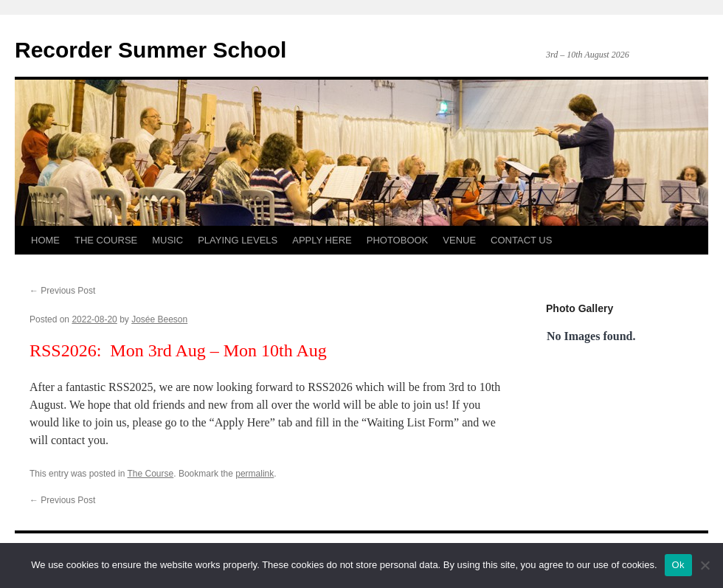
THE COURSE (106, 240)
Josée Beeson (159, 319)
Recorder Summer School (151, 50)
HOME (45, 240)
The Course (151, 474)
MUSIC (167, 240)
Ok (678, 565)
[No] (705, 565)
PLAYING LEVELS (238, 240)
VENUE (459, 240)
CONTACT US (521, 240)
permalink (255, 474)
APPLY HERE (322, 240)
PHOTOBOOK (398, 240)
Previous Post (62, 291)
